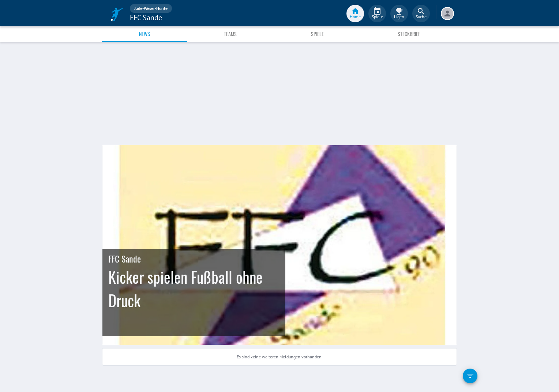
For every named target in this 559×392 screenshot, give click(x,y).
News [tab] (145, 34)
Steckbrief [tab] (409, 34)
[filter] (470, 376)
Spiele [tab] (317, 34)
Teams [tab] (230, 34)
